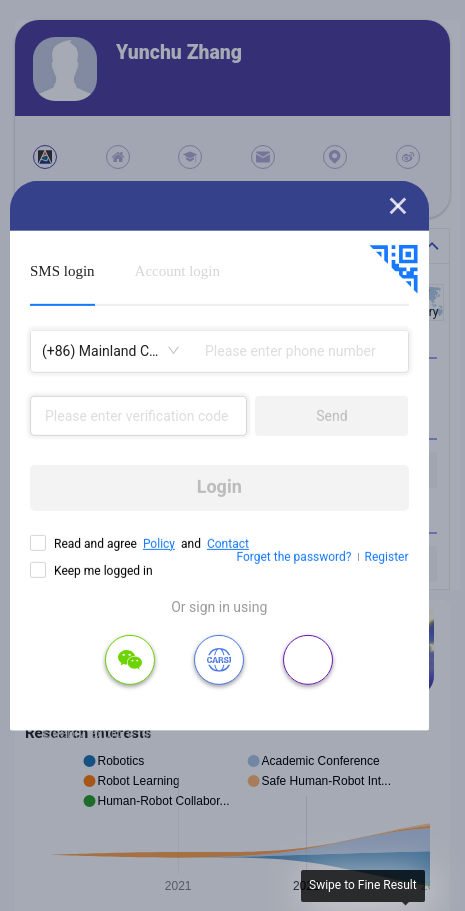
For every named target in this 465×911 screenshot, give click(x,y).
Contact (228, 543)
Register (387, 557)
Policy (159, 543)
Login (219, 486)
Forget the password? (293, 557)
